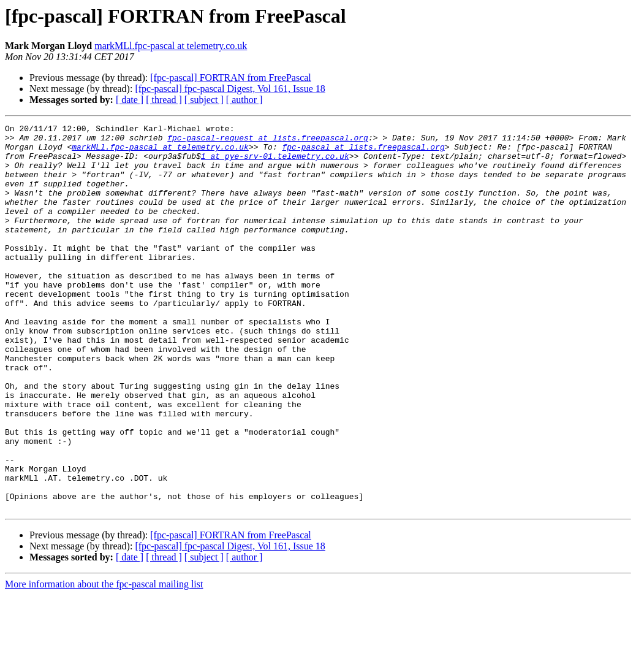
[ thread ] (164, 100)
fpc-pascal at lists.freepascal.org (363, 152)
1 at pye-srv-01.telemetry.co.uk (275, 163)
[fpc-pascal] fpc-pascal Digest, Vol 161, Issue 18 (230, 89)
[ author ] (244, 100)
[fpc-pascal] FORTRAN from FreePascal (231, 78)
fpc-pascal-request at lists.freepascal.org (268, 141)
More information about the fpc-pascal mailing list (104, 661)
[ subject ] (204, 100)
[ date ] (130, 100)
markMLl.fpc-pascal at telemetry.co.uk (171, 46)
